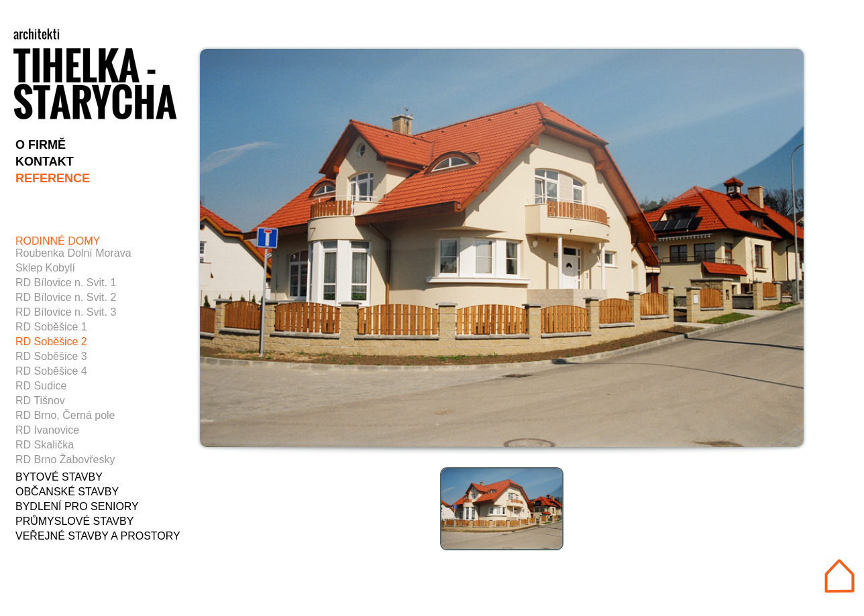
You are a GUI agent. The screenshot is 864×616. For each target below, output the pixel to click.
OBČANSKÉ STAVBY (67, 492)
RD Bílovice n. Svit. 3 (66, 312)
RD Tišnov (40, 401)
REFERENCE (53, 178)
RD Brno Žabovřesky (65, 459)
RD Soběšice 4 (51, 371)
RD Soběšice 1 (51, 327)
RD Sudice (41, 386)
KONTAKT (45, 162)
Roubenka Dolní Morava (73, 253)
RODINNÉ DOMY (58, 241)
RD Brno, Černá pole (65, 415)
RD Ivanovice (47, 430)
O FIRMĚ (41, 145)
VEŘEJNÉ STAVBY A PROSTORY (98, 536)
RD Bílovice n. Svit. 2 (66, 297)
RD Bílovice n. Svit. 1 (66, 283)
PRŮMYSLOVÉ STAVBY (74, 521)
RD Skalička (45, 445)
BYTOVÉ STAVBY (59, 477)
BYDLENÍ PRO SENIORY (77, 506)
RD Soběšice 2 (51, 342)
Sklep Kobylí (45, 268)
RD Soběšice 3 (51, 356)
